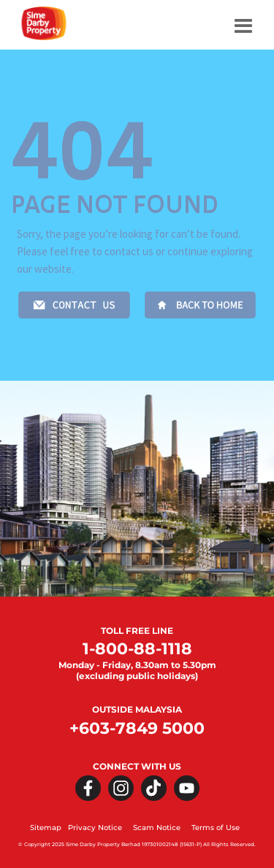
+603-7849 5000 (137, 728)
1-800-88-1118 (137, 649)
